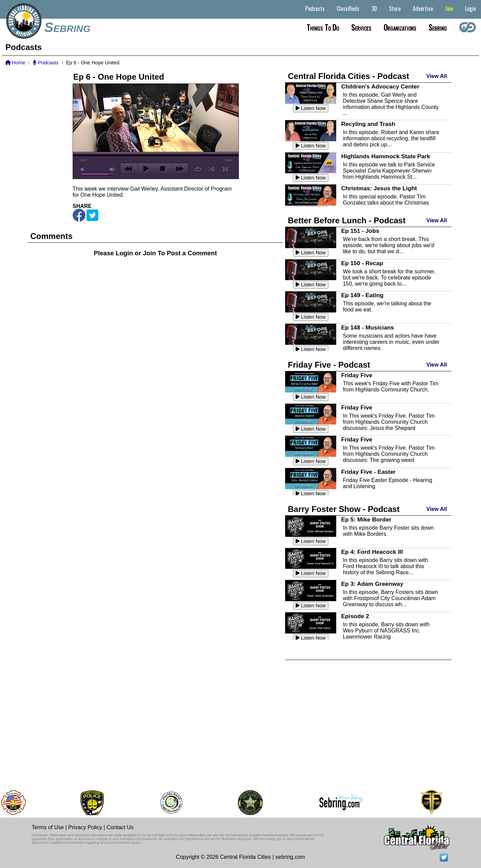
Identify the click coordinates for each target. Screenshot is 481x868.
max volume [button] (112, 169)
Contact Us (120, 827)
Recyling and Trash (368, 124)
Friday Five (357, 375)
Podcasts (315, 9)
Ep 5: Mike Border (366, 519)
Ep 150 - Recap (362, 263)
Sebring (67, 27)
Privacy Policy (85, 827)
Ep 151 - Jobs (360, 231)
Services (361, 27)
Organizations (400, 27)
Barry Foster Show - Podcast (344, 509)
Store (395, 9)
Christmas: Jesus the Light (379, 188)
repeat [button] (198, 169)
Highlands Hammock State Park (385, 156)
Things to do (323, 27)
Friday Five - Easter (368, 472)
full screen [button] (225, 169)
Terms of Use (48, 827)
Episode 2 (355, 616)
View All (437, 76)
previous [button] (129, 169)
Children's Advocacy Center (380, 86)
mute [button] (83, 169)
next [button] (180, 169)
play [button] (146, 169)
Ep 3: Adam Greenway (372, 584)
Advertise (423, 9)
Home (15, 63)
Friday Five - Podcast (329, 365)
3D (374, 9)
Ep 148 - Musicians (367, 327)
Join (449, 9)
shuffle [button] (212, 169)
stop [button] (163, 169)
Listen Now (311, 108)
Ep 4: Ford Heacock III (372, 552)
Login (470, 9)
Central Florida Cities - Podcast (348, 76)
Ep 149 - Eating (362, 295)
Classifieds (348, 9)
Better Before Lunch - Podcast (347, 220)
